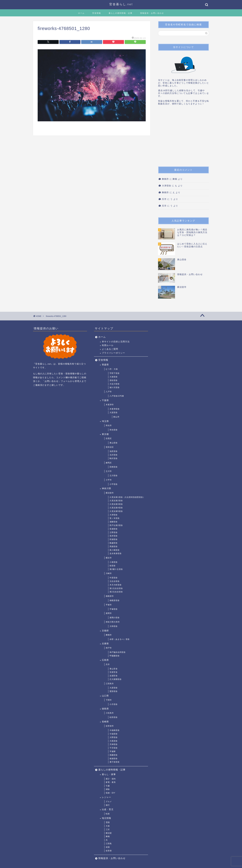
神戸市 (109, 648)
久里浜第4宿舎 (116, 508)
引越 (108, 786)
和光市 (109, 425)
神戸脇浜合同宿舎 (118, 652)
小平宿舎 (114, 484)
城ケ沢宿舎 (115, 387)
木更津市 (110, 405)
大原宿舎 (114, 688)
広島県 (105, 660)
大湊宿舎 (114, 377)
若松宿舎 (114, 380)
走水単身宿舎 (116, 553)
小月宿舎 (114, 704)
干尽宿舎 (114, 748)
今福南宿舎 (115, 730)
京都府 (105, 631)
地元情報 (106, 818)
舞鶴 (108, 836)
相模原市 (110, 596)
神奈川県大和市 (113, 622)
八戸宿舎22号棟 (117, 396)
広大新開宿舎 (116, 679)
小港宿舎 (114, 562)
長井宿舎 (114, 536)
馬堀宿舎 (114, 547)
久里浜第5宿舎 (116, 511)
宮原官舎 (114, 672)
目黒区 (109, 438)
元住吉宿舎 (115, 581)
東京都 (105, 434)
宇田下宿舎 (115, 373)
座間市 (109, 613)
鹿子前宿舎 (115, 762)
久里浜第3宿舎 (116, 504)
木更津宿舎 (115, 409)
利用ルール (108, 345)
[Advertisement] (184, 137)
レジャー (106, 797)
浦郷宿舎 (114, 522)
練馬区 (109, 463)
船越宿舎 (114, 543)
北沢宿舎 (114, 455)
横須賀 (109, 833)
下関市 (109, 700)
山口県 (105, 696)
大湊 (108, 826)
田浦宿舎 (114, 539)
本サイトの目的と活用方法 (116, 342)
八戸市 (109, 392)
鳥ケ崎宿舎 (115, 550)
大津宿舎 (167, 186)
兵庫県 (105, 644)
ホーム (81, 13)
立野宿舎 (114, 532)
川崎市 (109, 573)
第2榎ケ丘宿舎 (116, 569)
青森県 (105, 365)
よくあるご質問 (110, 349)
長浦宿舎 (114, 529)
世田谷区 (110, 447)
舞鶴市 (165, 179)
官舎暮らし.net (121, 4)
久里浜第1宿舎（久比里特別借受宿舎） (127, 497)
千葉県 (105, 400)
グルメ (109, 802)
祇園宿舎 (114, 755)
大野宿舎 (114, 737)
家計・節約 (111, 779)
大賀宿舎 (114, 413)
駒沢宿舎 (114, 458)
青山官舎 (114, 669)
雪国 (108, 822)
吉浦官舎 (114, 676)
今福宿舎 (114, 734)
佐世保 (109, 851)
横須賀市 (110, 493)
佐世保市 (110, 726)
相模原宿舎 (115, 600)
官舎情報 (97, 13)
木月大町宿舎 (116, 585)
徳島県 (105, 709)
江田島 (109, 844)
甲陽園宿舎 (115, 656)
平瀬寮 (113, 751)
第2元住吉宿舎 (116, 592)
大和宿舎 (114, 626)
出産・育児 (108, 809)
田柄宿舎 (114, 467)
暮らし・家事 (109, 774)
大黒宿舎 (114, 741)
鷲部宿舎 (114, 691)
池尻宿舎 (114, 451)
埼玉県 (105, 421)
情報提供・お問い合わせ (152, 13)
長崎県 (105, 722)
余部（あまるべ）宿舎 (120, 639)
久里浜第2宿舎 (116, 501)
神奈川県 (106, 488)
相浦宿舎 (114, 759)
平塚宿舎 (114, 609)
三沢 (108, 830)
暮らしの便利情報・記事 (121, 13)
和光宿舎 (114, 430)
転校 (108, 814)
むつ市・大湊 (112, 369)
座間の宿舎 (115, 618)
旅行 (108, 805)
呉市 (164, 199)
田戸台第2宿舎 (116, 525)
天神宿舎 (114, 744)
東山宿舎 (114, 443)
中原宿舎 (114, 578)
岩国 (108, 847)
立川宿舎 (114, 476)
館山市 (116, 417)
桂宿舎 (113, 566)
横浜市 (109, 558)
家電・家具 (111, 782)
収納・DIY (111, 793)
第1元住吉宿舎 (116, 588)
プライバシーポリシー (113, 353)
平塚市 (109, 605)
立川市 (109, 471)
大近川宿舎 (115, 384)
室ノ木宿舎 (115, 518)
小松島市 (110, 713)
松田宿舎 (114, 717)
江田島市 (110, 684)
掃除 (108, 789)
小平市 (109, 480)
